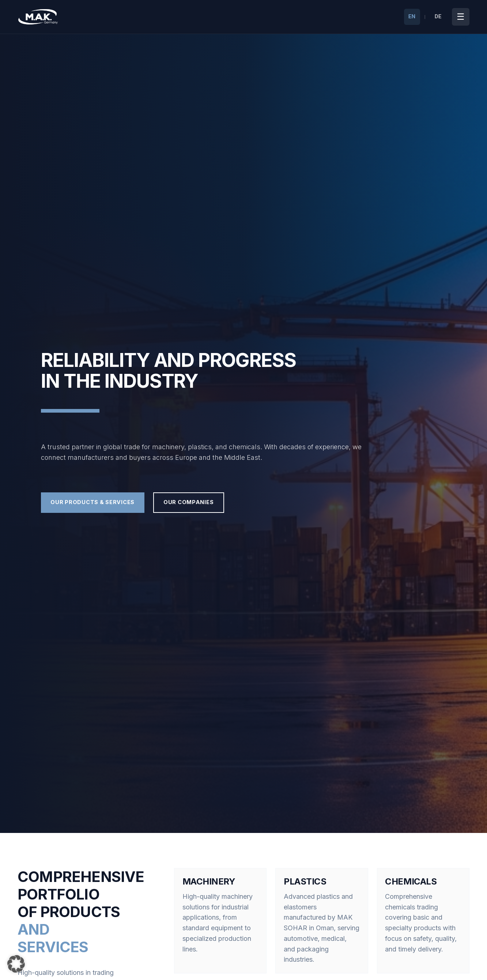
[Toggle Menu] (461, 17)
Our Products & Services (106, 502)
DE (438, 16)
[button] (16, 964)
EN (412, 16)
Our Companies (225, 502)
